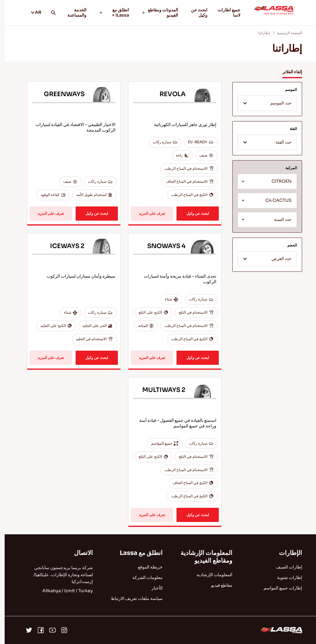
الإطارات (286, 553)
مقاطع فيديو (217, 585)
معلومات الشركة (143, 577)
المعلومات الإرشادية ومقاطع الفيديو (202, 557)
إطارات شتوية (285, 577)
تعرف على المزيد (147, 213)
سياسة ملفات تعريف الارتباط (132, 598)
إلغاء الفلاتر (288, 72)
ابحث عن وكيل (195, 12)
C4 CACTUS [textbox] (274, 200)
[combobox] (263, 103)
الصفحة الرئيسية (285, 33)
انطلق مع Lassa (137, 553)
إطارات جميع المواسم (278, 588)
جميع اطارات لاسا (224, 12)
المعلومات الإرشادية (210, 575)
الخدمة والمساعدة (72, 12)
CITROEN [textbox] (277, 181)
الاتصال (79, 553)
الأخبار (152, 588)
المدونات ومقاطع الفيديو (155, 12)
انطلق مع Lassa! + (109, 12)
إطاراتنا (259, 33)
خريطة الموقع (146, 567)
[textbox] (263, 104)
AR (31, 12)
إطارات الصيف (284, 567)
